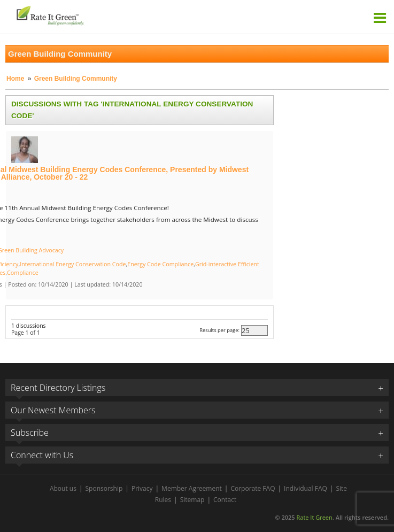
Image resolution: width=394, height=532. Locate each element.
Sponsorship (104, 488)
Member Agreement (192, 488)
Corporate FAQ (253, 488)
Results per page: (219, 330)
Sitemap (192, 500)
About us (63, 488)
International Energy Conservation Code (73, 264)
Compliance (23, 273)
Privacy (142, 488)
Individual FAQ (306, 488)
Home (15, 79)
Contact (225, 500)
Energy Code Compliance (160, 264)
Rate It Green (314, 517)
